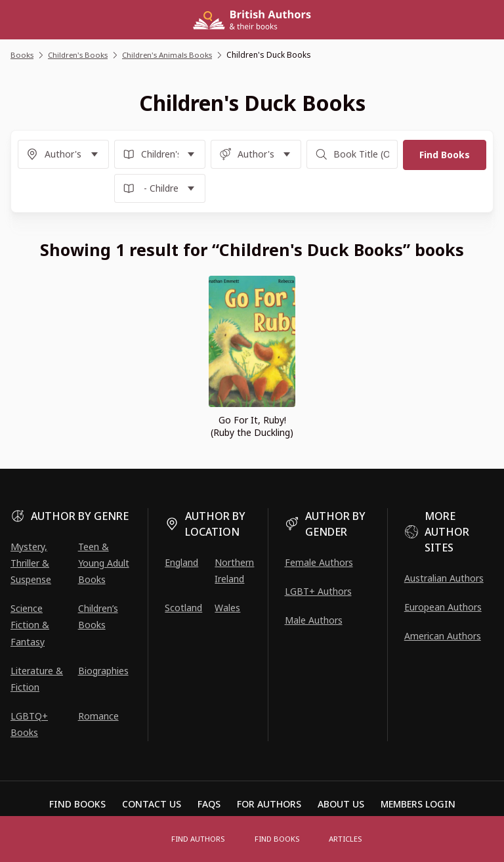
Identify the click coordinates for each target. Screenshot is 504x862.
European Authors (443, 607)
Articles (344, 839)
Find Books (278, 839)
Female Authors (319, 562)
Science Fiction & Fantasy (30, 625)
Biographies (103, 671)
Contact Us (152, 804)
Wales (227, 608)
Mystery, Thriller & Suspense (31, 563)
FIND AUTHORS (201, 839)
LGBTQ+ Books (29, 724)
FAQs (209, 804)
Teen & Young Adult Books (104, 563)
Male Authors (314, 620)
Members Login (418, 804)
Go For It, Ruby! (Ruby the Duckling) (252, 426)
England (181, 562)
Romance (98, 716)
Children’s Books (98, 616)
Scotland (183, 608)
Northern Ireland (234, 571)
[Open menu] (147, 839)
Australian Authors (444, 578)
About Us (341, 804)
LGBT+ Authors (318, 591)
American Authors (443, 636)
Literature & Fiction (37, 679)
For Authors (269, 804)
